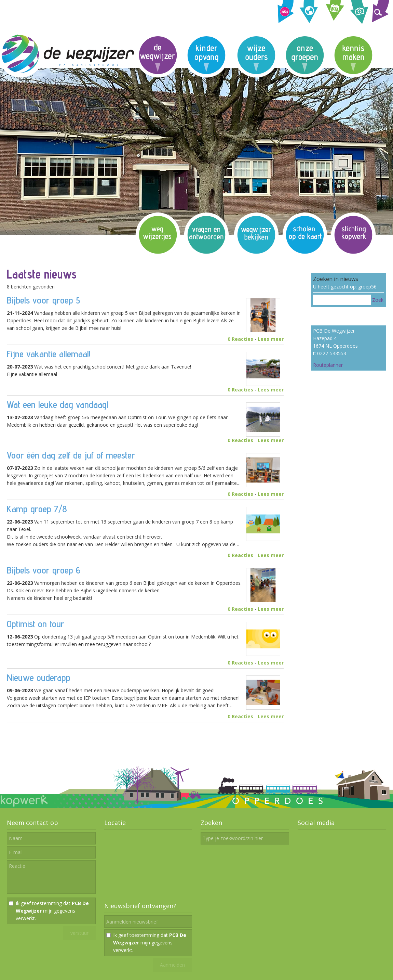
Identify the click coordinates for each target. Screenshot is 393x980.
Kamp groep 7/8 (37, 509)
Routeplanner (328, 365)
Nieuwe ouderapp (39, 677)
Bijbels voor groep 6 (44, 570)
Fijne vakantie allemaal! (49, 354)
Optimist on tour (36, 624)
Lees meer (271, 339)
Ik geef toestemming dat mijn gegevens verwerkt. (52, 911)
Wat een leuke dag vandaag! (58, 404)
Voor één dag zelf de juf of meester (71, 455)
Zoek (378, 300)
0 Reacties (240, 339)
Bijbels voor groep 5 (43, 300)
